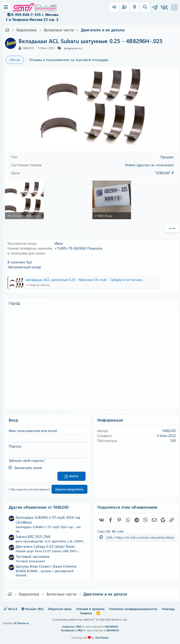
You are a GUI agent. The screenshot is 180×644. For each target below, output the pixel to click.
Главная (86, 613)
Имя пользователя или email (33, 431)
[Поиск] (145, 7)
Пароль (15, 446)
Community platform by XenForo (90, 620)
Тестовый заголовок (33, 556)
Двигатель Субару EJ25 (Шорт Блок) (45, 546)
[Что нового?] (135, 7)
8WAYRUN (111, 627)
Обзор (15, 60)
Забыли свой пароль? (27, 460)
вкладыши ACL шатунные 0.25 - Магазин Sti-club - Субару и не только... (85, 280)
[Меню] (6, 7)
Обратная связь (60, 609)
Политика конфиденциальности (133, 609)
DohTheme (102, 638)
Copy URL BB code (110, 531)
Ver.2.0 (10, 609)
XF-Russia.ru (21, 623)
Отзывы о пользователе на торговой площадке (69, 60)
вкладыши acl (73, 48)
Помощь (168, 609)
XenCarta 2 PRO (72, 627)
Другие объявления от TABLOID (39, 507)
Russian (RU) (33, 609)
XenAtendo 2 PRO (72, 630)
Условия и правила (90, 609)
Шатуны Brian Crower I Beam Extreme (46, 566)
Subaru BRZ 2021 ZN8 (33, 537)
